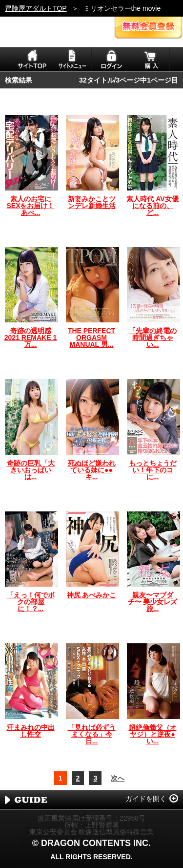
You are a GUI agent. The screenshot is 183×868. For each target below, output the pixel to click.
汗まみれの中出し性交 (31, 731)
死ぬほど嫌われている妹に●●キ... (92, 470)
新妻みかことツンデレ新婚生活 (92, 202)
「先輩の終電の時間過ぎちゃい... (153, 338)
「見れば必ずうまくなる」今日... (92, 734)
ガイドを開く (146, 799)
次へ (118, 778)
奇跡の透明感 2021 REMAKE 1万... (30, 338)
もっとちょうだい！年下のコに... (153, 470)
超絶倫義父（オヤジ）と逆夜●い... (153, 734)
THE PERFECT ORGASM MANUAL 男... (91, 338)
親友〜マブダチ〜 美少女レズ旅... (153, 602)
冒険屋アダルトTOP (36, 8)
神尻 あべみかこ (92, 595)
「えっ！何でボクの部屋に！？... (31, 602)
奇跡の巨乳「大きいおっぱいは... (31, 470)
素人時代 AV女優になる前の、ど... (152, 206)
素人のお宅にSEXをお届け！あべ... (30, 206)
